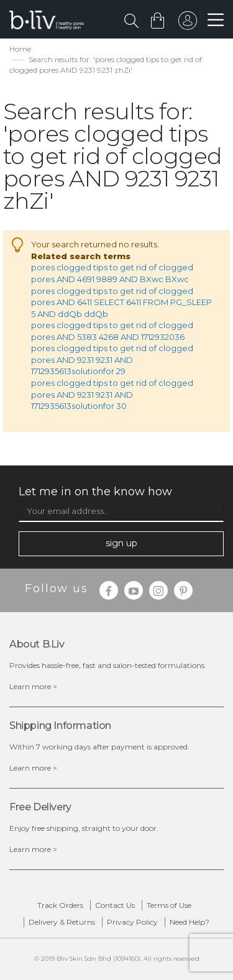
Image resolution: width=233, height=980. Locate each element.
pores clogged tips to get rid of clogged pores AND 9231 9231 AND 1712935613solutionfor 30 (112, 394)
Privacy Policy (132, 922)
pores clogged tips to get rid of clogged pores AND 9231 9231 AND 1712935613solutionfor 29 (112, 359)
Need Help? (190, 922)
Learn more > (33, 686)
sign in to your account (188, 24)
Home (20, 49)
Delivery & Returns (62, 922)
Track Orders (60, 905)
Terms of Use (169, 905)
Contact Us (115, 905)
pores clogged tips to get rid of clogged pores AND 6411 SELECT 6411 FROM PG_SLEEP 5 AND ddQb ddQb (121, 302)
